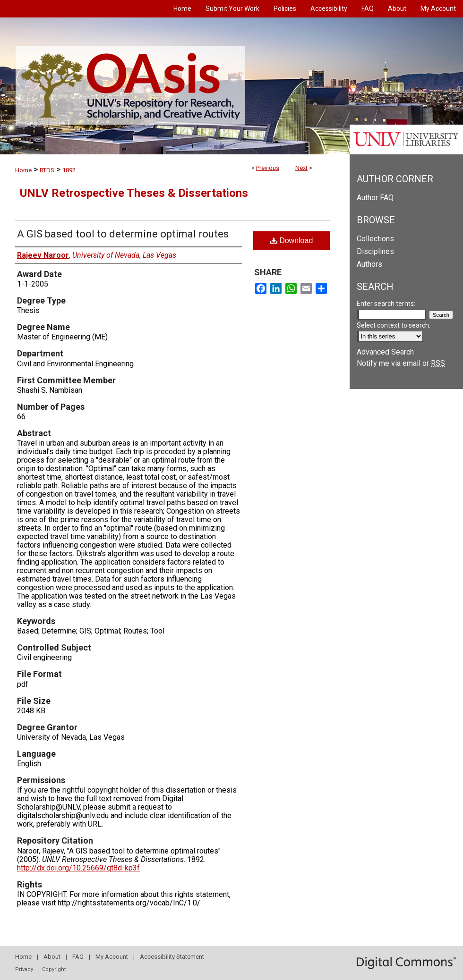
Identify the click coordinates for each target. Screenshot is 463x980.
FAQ (78, 957)
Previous (268, 168)
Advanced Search (385, 352)
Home (23, 170)
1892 (69, 170)
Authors (369, 264)
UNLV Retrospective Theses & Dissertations (134, 193)
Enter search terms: (386, 304)
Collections (375, 239)
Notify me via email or (401, 363)
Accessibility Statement (172, 957)
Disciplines (375, 251)
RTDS (47, 170)
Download (292, 241)
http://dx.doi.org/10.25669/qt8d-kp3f (78, 868)
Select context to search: (394, 325)
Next (301, 168)
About (52, 957)
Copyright (54, 969)
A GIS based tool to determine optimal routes (123, 234)
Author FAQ (375, 198)
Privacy (24, 969)
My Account (112, 957)
